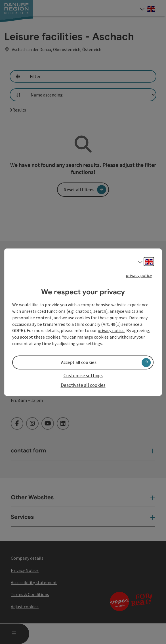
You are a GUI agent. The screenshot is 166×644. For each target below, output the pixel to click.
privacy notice (111, 331)
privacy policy (139, 275)
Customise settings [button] (83, 376)
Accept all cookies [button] (79, 362)
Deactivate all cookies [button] (83, 385)
